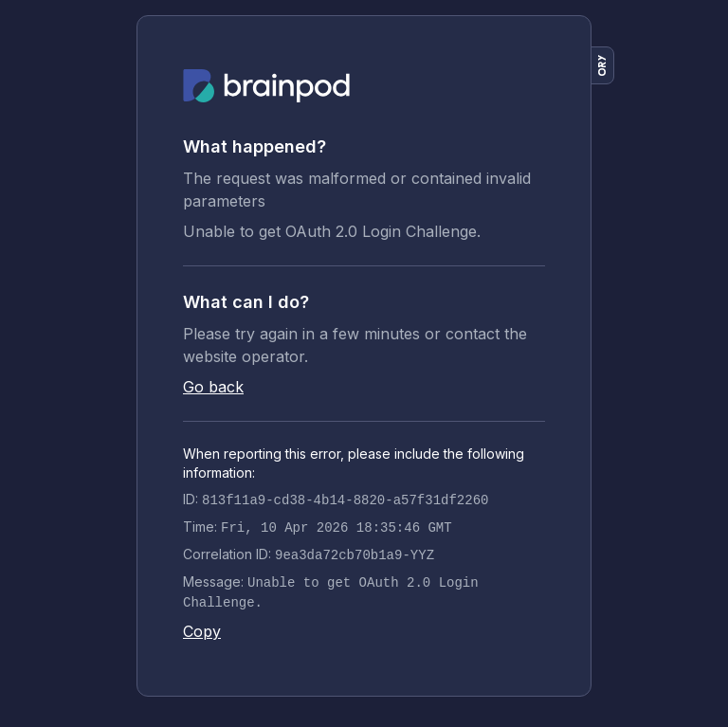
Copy (202, 631)
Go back (213, 387)
